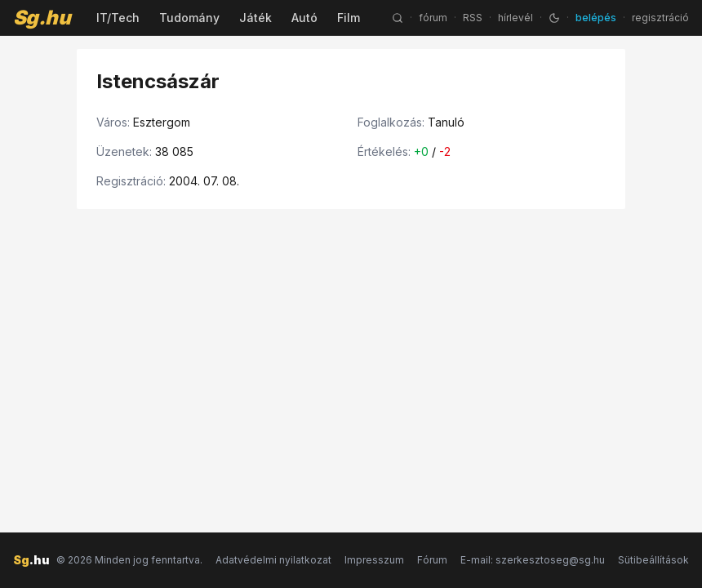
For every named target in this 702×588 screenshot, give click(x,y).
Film (349, 18)
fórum (433, 18)
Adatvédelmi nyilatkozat (273, 560)
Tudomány (189, 18)
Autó (304, 18)
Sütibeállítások (653, 560)
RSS (473, 18)
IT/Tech (118, 18)
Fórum (432, 560)
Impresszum (374, 560)
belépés (596, 18)
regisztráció (660, 18)
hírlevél (515, 18)
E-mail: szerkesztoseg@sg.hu (533, 560)
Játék (255, 18)
